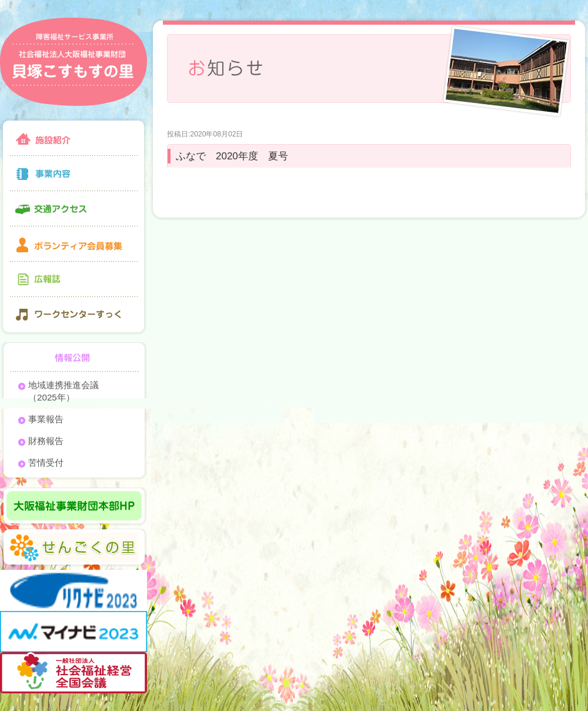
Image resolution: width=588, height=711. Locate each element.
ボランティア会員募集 (73, 244)
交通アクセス (73, 209)
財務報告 (46, 441)
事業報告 (46, 419)
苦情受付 (46, 463)
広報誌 (73, 279)
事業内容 (73, 173)
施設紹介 (73, 137)
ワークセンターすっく (73, 316)
